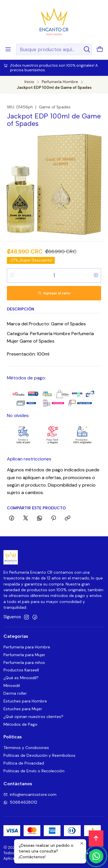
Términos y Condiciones (26, 748)
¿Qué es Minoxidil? (21, 678)
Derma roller (15, 693)
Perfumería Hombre (60, 82)
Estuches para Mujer (23, 709)
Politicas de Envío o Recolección (34, 771)
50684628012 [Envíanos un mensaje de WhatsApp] (20, 802)
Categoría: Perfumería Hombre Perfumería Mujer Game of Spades (50, 337)
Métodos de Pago (20, 724)
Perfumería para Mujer (24, 655)
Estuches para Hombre (25, 701)
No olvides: (18, 415)
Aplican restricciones (29, 459)
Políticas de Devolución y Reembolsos (39, 755)
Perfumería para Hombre (27, 647)
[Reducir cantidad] (12, 275)
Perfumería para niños (24, 662)
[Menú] (8, 49)
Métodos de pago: (26, 378)
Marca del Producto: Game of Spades (46, 324)
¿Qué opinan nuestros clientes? (33, 717)
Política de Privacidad (24, 763)
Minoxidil (12, 685)
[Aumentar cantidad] (96, 275)
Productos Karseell (21, 670)
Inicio (29, 82)
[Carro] (100, 50)
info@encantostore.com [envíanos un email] (30, 794)
